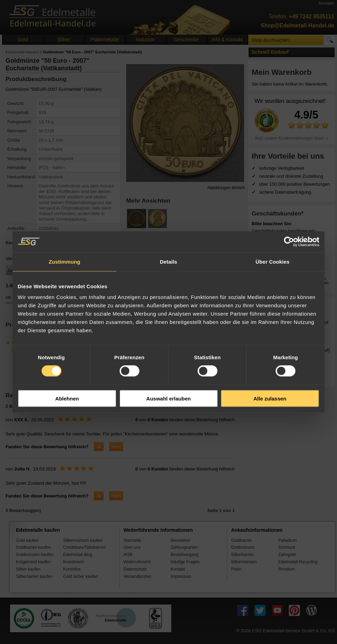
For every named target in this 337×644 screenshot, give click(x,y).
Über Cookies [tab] (273, 261)
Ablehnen (67, 399)
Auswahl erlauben (168, 399)
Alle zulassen (270, 399)
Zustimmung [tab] (65, 261)
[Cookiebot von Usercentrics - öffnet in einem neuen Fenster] (289, 241)
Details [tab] (168, 261)
